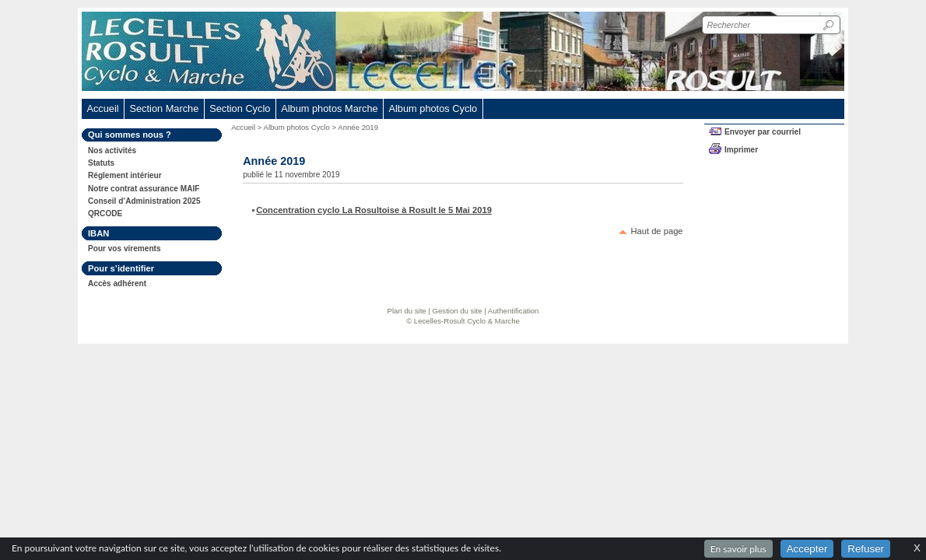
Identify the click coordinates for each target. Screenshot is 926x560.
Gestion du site (458, 311)
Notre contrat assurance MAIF (144, 189)
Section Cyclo (240, 108)
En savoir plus (738, 549)
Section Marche (164, 108)
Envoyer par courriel (763, 132)
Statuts (101, 163)
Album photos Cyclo (297, 127)
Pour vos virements (125, 248)
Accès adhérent (117, 283)
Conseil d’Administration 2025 (144, 201)
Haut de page (656, 231)
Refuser (866, 549)
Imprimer (741, 150)
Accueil (102, 108)
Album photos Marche (329, 108)
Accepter (807, 549)
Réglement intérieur (125, 175)
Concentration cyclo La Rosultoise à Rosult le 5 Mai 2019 (374, 210)
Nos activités (112, 150)
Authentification (514, 311)
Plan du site (407, 311)
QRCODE (105, 213)
